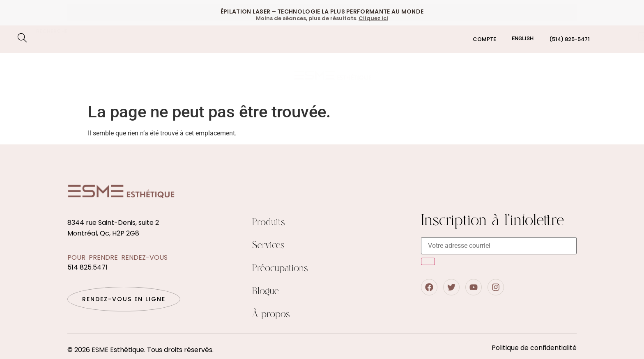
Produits (269, 223)
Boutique (427, 76)
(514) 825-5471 (569, 39)
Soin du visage (141, 67)
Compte (484, 39)
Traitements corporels (224, 67)
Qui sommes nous (483, 76)
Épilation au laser (67, 67)
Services (268, 246)
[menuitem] (523, 38)
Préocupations (64, 86)
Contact (577, 76)
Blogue (536, 76)
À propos (271, 314)
